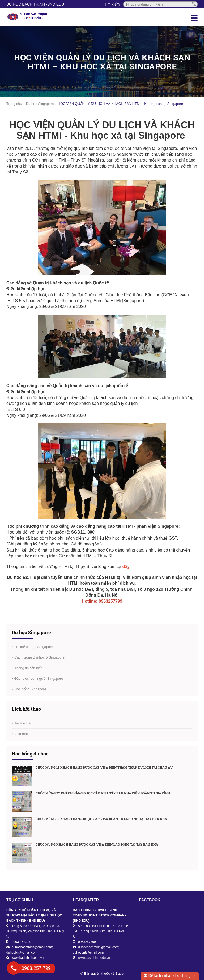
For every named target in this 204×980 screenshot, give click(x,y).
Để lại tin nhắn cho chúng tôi (170, 975)
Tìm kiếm (112, 4)
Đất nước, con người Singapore (39, 679)
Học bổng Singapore (30, 689)
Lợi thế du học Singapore (34, 647)
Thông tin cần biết (28, 668)
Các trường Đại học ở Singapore (39, 657)
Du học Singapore (40, 104)
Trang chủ (14, 104)
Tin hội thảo (23, 723)
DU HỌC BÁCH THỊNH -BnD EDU (35, 4)
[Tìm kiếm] (194, 4)
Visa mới (21, 734)
